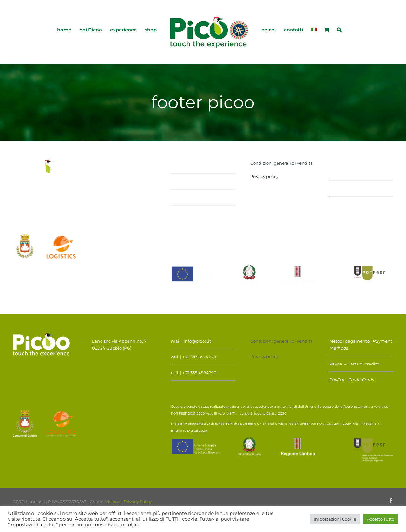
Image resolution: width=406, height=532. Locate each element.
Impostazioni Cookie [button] (335, 519)
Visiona (113, 502)
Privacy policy (264, 176)
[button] (339, 29)
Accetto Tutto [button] (381, 519)
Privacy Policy (138, 502)
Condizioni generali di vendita (282, 163)
